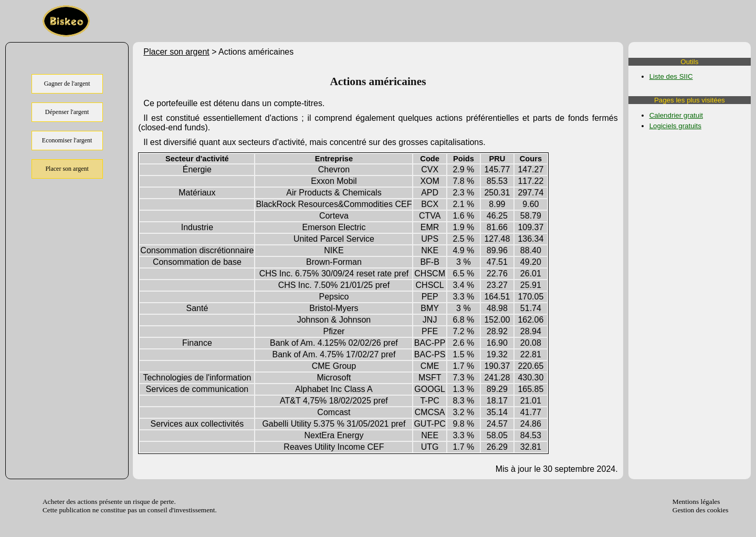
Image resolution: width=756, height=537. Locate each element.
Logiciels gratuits (675, 126)
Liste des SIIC (671, 76)
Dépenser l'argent (67, 112)
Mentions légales (696, 502)
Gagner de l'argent (67, 84)
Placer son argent (176, 52)
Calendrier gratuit (676, 115)
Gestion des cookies (701, 510)
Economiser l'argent (67, 140)
